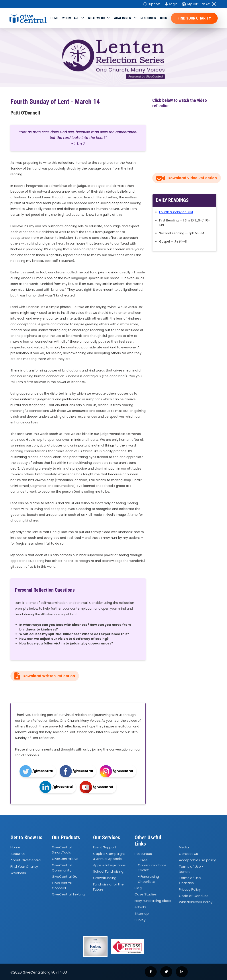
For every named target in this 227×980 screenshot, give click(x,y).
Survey (140, 920)
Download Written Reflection (45, 676)
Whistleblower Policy (196, 902)
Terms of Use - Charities (191, 881)
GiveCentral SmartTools (62, 850)
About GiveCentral (26, 860)
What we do (96, 18)
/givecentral (36, 771)
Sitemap (142, 914)
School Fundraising (108, 872)
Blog (163, 18)
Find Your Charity (194, 18)
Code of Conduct (194, 896)
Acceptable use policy (197, 860)
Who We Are (71, 18)
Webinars (18, 873)
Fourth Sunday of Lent (176, 212)
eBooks (141, 907)
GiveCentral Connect (62, 885)
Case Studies (146, 894)
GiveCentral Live (65, 859)
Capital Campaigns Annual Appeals (109, 856)
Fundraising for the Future (108, 887)
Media (184, 847)
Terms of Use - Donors (191, 869)
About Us (18, 854)
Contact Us (188, 854)
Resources (148, 18)
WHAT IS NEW (123, 18)
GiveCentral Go (65, 876)
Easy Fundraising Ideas (153, 901)
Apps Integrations (109, 865)
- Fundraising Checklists (148, 879)
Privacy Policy (190, 889)
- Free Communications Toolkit (152, 865)
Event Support (105, 847)
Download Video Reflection (187, 178)
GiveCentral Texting (68, 894)
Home (54, 18)
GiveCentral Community (62, 868)
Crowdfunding (105, 878)
